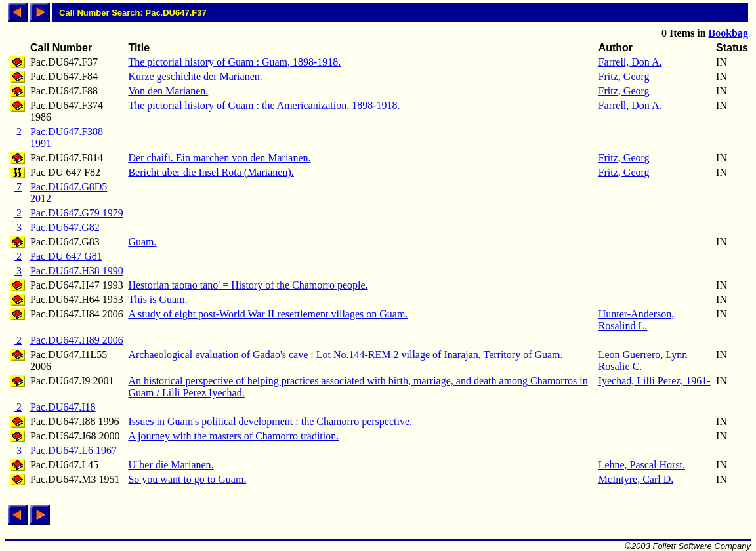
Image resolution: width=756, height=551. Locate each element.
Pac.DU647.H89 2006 (77, 340)
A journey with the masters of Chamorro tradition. (233, 436)
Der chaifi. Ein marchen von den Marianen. (219, 158)
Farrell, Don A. (630, 62)
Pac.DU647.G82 (65, 227)
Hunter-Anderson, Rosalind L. (637, 320)
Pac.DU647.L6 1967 (73, 450)
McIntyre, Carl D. (636, 479)
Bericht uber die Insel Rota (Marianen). (211, 172)
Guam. (142, 242)
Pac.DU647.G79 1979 (77, 213)
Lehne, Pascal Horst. (642, 465)
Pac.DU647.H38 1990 (77, 271)
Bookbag (728, 33)
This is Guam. (157, 299)
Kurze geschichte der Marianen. (195, 76)
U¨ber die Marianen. (171, 465)
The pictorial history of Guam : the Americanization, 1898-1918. (264, 105)
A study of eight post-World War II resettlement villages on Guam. (268, 314)
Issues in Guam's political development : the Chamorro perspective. (270, 421)
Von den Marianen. (168, 91)
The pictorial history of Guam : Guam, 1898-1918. (234, 62)
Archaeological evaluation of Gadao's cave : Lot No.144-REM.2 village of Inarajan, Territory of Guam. (345, 355)
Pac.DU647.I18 (63, 407)
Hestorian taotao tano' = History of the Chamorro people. (248, 285)
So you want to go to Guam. (187, 479)
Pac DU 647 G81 (66, 256)
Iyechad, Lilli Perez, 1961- (655, 381)
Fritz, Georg (624, 76)
